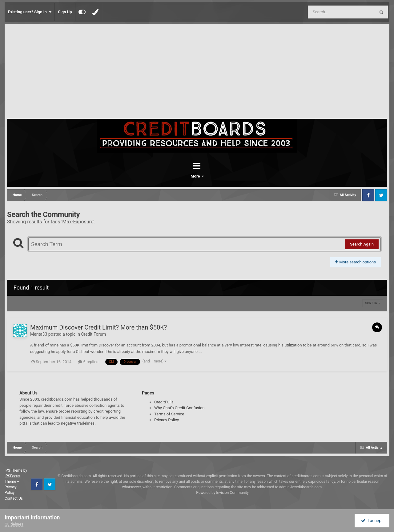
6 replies (88, 362)
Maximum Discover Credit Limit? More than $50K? (98, 327)
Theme (12, 482)
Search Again (362, 244)
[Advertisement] (197, 73)
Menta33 (39, 334)
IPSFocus (12, 476)
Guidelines (14, 524)
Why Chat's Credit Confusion (179, 408)
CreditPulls (164, 402)
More (213, 176)
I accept (372, 521)
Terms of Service (169, 414)
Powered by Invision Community (222, 493)
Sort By (373, 303)
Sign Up (65, 12)
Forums (180, 176)
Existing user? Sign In (30, 12)
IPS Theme (14, 470)
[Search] (326, 12)
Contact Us (14, 498)
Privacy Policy (167, 420)
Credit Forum (93, 334)
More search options (356, 262)
